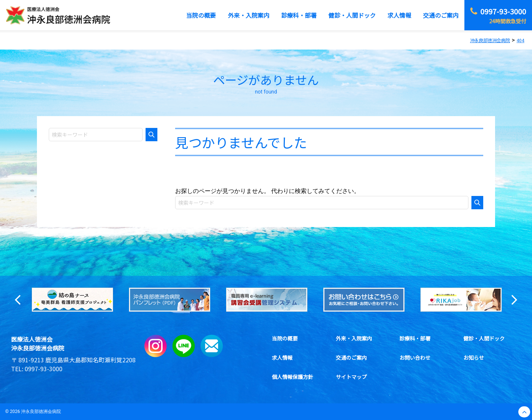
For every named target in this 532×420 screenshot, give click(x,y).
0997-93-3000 (44, 369)
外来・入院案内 (354, 338)
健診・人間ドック (484, 338)
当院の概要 (285, 338)
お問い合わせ (415, 358)
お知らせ (474, 358)
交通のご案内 (351, 358)
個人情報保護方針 (293, 377)
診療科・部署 (415, 338)
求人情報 (282, 358)
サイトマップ (351, 377)
